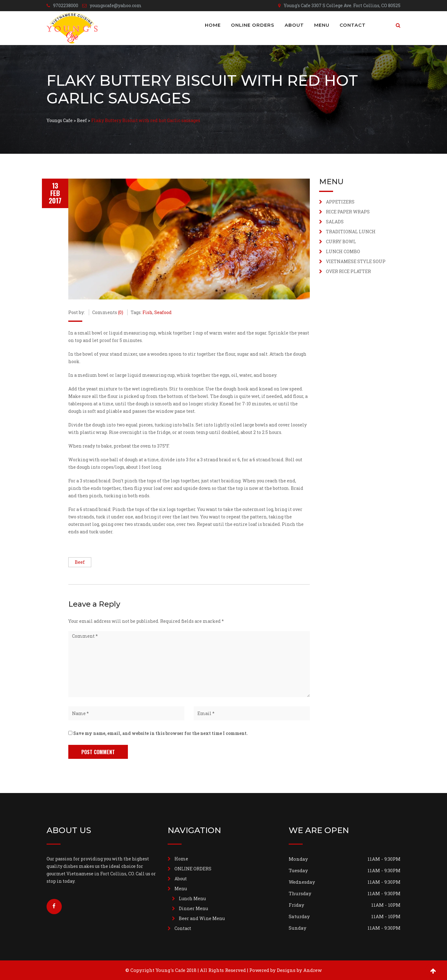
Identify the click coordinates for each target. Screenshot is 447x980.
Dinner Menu (193, 908)
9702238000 (66, 5)
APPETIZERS (340, 202)
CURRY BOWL (341, 242)
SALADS (335, 222)
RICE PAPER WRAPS (348, 212)
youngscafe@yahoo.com (116, 5)
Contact (353, 25)
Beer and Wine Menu (202, 918)
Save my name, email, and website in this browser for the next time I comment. (160, 733)
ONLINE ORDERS (253, 25)
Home (213, 25)
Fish (147, 312)
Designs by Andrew (299, 970)
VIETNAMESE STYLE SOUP (356, 261)
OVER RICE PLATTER (348, 271)
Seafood (163, 312)
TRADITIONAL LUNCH (351, 232)
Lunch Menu (192, 898)
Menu (322, 25)
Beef (80, 562)
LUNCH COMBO (343, 251)
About (294, 25)
